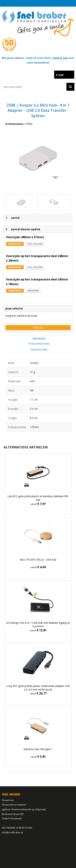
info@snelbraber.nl (12, 832)
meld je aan (60, 58)
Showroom (8, 800)
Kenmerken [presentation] (39, 338)
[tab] (39, 338)
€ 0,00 (60, 75)
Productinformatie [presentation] (39, 344)
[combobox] (34, 87)
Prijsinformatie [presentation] (39, 349)
